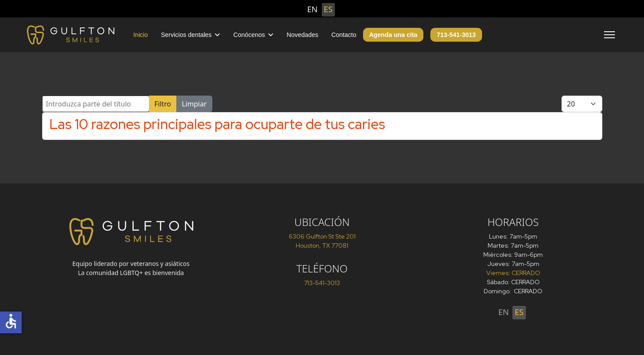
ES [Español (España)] (328, 9)
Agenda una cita (393, 35)
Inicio (141, 35)
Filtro (163, 104)
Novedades (302, 35)
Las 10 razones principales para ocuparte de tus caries (217, 124)
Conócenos (249, 35)
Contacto (344, 35)
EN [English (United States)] (312, 9)
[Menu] (609, 35)
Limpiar (194, 104)
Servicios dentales (187, 35)
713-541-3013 (456, 35)
